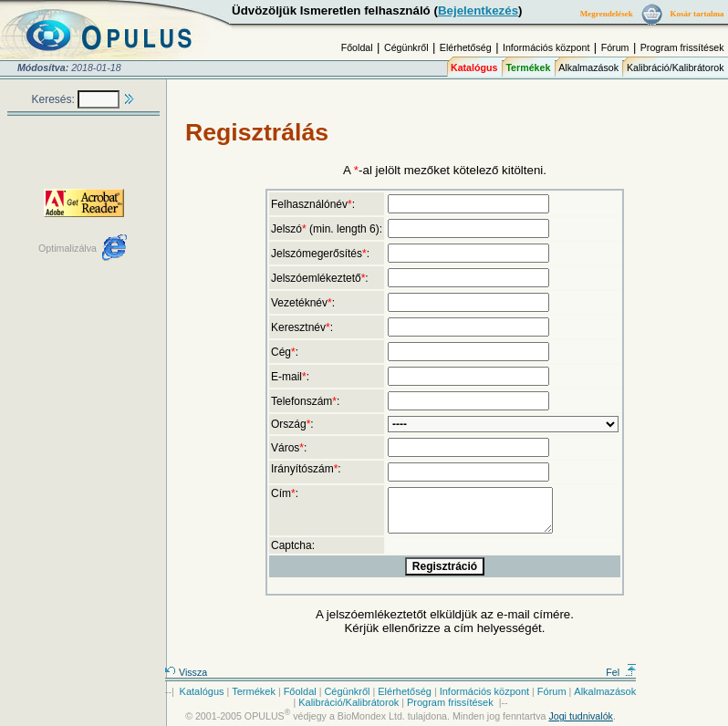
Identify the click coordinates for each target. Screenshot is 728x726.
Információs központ (546, 47)
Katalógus (474, 67)
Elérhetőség (466, 47)
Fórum (615, 47)
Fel (621, 672)
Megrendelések (607, 14)
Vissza (186, 672)
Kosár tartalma (697, 14)
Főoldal (357, 47)
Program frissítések (682, 47)
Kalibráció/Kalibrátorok (676, 67)
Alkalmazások (588, 67)
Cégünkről (406, 47)
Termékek (528, 67)
